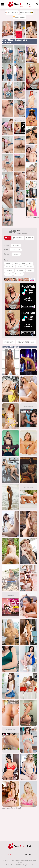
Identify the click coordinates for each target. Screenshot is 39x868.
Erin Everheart (16, 250)
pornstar (9, 274)
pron (23, 263)
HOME (10, 854)
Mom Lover (16, 246)
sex (30, 263)
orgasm (30, 270)
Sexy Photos (12, 12)
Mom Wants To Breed (26, 342)
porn (16, 263)
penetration (20, 270)
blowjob (8, 263)
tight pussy (9, 270)
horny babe (19, 274)
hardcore (16, 254)
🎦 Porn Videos (19, 17)
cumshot (29, 267)
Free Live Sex (27, 12)
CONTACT (29, 854)
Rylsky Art (9, 342)
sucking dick (10, 267)
